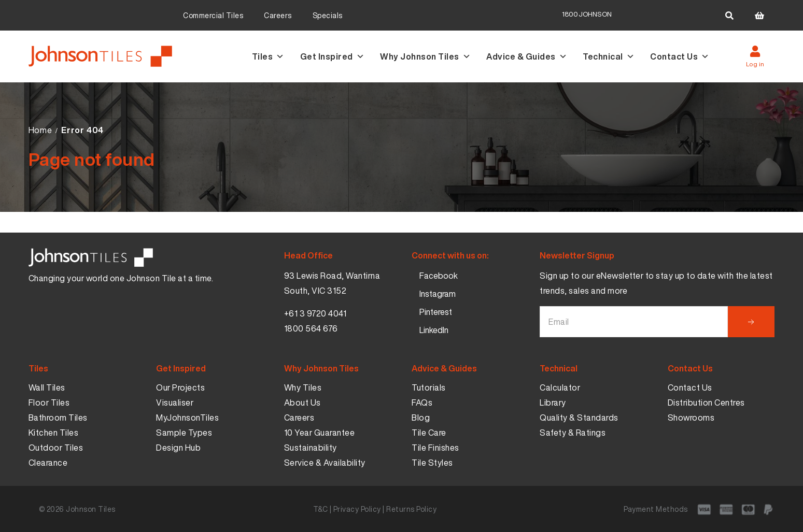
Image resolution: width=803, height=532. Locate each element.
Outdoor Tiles (56, 448)
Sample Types (184, 433)
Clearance (48, 463)
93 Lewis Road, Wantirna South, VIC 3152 (332, 283)
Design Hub (178, 448)
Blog (421, 418)
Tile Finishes (435, 448)
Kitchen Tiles (54, 433)
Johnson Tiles (91, 509)
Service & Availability (325, 463)
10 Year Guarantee (320, 433)
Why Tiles (303, 387)
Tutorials (429, 387)
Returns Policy (411, 509)
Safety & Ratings (573, 433)
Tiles (268, 56)
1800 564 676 (311, 328)
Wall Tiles (47, 387)
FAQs (422, 402)
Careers (278, 15)
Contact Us (680, 56)
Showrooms (691, 418)
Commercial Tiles (213, 15)
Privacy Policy (357, 509)
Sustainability (311, 448)
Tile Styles (432, 463)
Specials (328, 15)
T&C (321, 509)
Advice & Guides (527, 56)
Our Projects (180, 387)
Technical (609, 56)
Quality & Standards (579, 418)
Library (553, 402)
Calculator (560, 387)
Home (40, 130)
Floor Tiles (49, 402)
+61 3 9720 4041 (315, 313)
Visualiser (175, 402)
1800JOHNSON (587, 14)
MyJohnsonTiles (187, 418)
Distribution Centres (706, 402)
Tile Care (429, 433)
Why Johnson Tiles (425, 56)
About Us (302, 402)
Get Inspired (333, 56)
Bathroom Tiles (58, 418)
